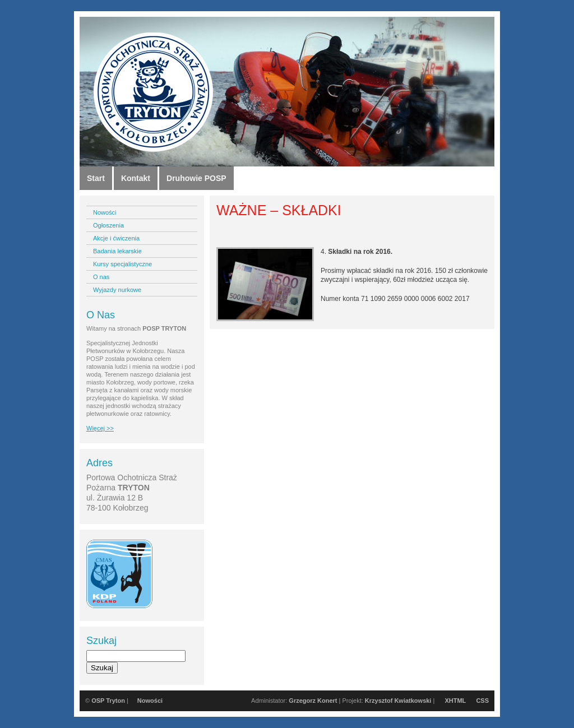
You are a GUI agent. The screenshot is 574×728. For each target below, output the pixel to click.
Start (96, 178)
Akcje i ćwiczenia (116, 238)
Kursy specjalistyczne (122, 264)
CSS (482, 701)
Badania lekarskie (117, 251)
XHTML (455, 701)
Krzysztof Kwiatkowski (398, 701)
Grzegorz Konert (313, 701)
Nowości (105, 212)
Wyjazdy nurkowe (117, 290)
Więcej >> (100, 428)
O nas (101, 277)
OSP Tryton (108, 701)
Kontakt (136, 178)
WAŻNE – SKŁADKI (279, 210)
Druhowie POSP (196, 178)
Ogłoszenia (108, 225)
